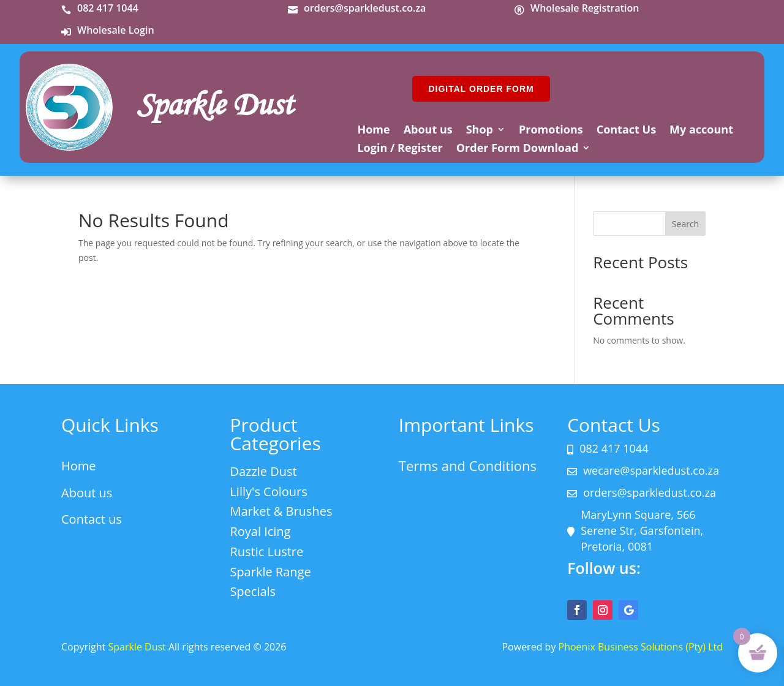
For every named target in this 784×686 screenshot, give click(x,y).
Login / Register (400, 149)
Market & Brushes (281, 511)
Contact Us (626, 131)
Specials (253, 591)
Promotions (551, 131)
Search (685, 224)
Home (373, 131)
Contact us (92, 519)
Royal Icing (260, 531)
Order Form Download (518, 149)
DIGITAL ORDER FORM (481, 89)
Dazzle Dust (263, 471)
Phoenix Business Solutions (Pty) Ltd (641, 647)
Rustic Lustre (266, 552)
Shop (480, 131)
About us (428, 131)
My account (701, 131)
